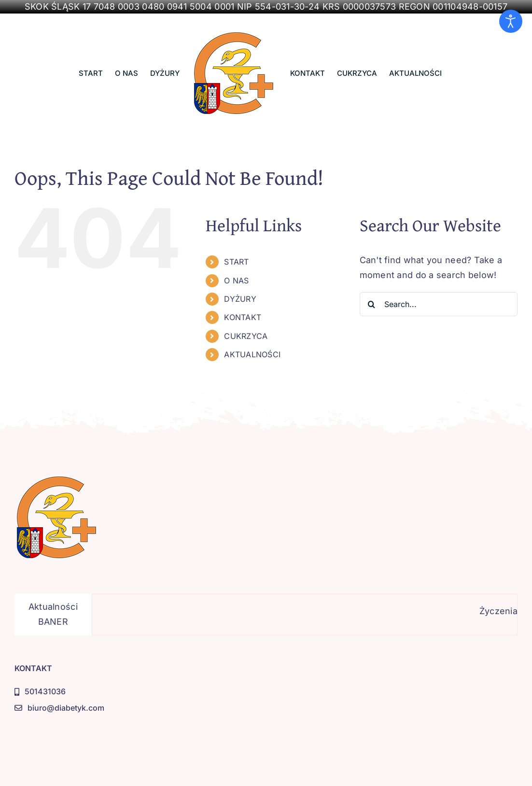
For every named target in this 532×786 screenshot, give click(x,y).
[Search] (372, 304)
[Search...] (439, 304)
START (236, 262)
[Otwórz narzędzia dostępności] (511, 21)
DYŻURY (240, 299)
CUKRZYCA (246, 336)
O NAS (236, 281)
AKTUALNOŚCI (252, 354)
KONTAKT (243, 317)
